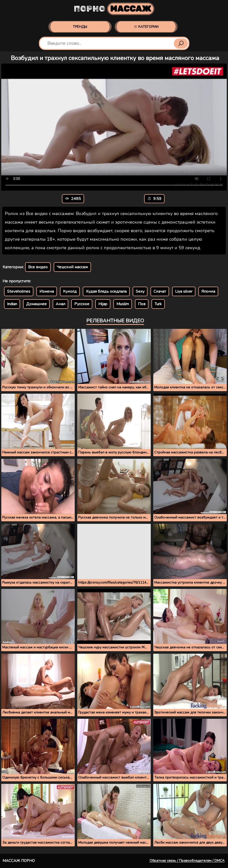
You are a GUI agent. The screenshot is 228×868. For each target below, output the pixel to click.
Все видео (38, 267)
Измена (47, 291)
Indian (12, 304)
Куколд (70, 291)
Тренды (80, 27)
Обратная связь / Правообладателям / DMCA (187, 861)
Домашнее (36, 304)
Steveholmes (19, 291)
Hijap (103, 304)
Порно (114, 9)
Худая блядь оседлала (106, 291)
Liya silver (184, 291)
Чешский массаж (72, 267)
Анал (60, 304)
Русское (82, 304)
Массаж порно (19, 861)
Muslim (123, 304)
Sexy (140, 291)
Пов (142, 304)
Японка (208, 291)
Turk (158, 304)
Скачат (160, 291)
